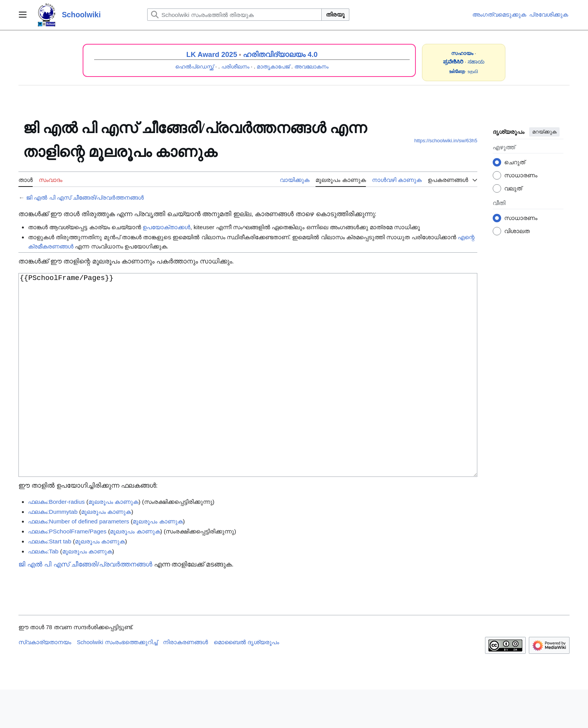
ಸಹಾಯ (476, 62)
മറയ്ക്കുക (544, 132)
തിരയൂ (335, 14)
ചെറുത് (515, 162)
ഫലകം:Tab (43, 590)
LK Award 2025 (212, 54)
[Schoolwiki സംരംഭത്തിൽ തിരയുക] (234, 15)
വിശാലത (517, 231)
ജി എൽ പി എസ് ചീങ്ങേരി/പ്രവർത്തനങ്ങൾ (85, 197)
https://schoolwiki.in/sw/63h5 (446, 141)
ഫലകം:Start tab (50, 580)
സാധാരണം (521, 175)
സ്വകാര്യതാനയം (45, 681)
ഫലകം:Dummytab (53, 550)
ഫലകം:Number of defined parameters (79, 560)
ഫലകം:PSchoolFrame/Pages (67, 570)
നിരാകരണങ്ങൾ (185, 681)
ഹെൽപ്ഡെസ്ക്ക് (194, 67)
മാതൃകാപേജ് (273, 67)
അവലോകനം (311, 67)
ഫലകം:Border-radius (56, 540)
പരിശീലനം (235, 67)
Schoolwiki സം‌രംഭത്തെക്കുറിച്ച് (117, 681)
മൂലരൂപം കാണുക (113, 540)
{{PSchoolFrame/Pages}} (248, 394)
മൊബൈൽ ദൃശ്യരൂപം (246, 681)
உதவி (473, 71)
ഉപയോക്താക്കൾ (166, 227)
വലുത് (513, 188)
